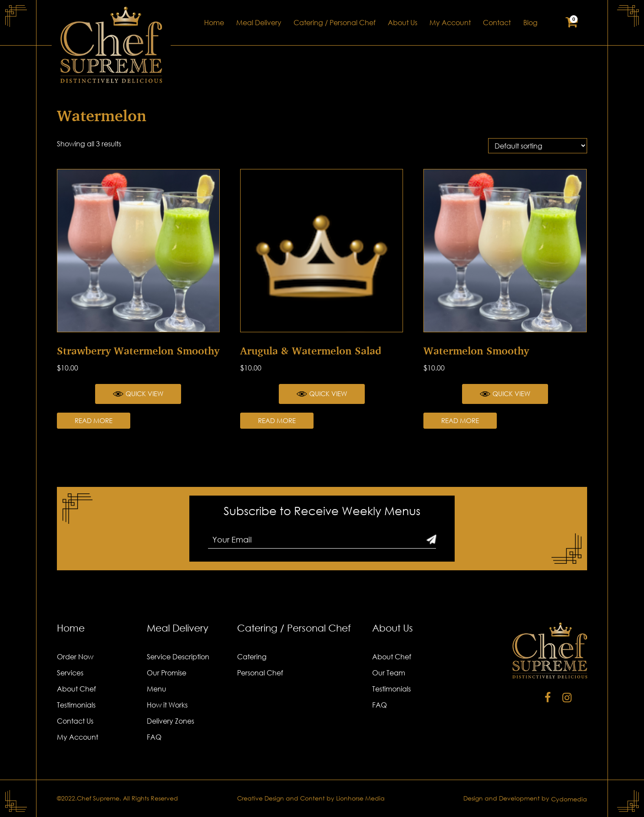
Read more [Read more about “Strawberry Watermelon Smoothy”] (94, 420)
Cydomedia (569, 799)
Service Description (178, 657)
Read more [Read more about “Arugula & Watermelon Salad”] (277, 420)
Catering (252, 657)
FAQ (154, 737)
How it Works (167, 705)
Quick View (138, 394)
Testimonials (76, 705)
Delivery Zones (170, 721)
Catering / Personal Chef (335, 23)
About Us (403, 23)
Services (70, 673)
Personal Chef (260, 673)
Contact (497, 23)
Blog (530, 23)
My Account (450, 23)
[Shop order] (538, 146)
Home (214, 23)
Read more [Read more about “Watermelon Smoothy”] (460, 420)
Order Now (75, 657)
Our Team (389, 673)
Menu (157, 689)
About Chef (76, 689)
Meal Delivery (259, 23)
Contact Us (75, 721)
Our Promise (167, 673)
